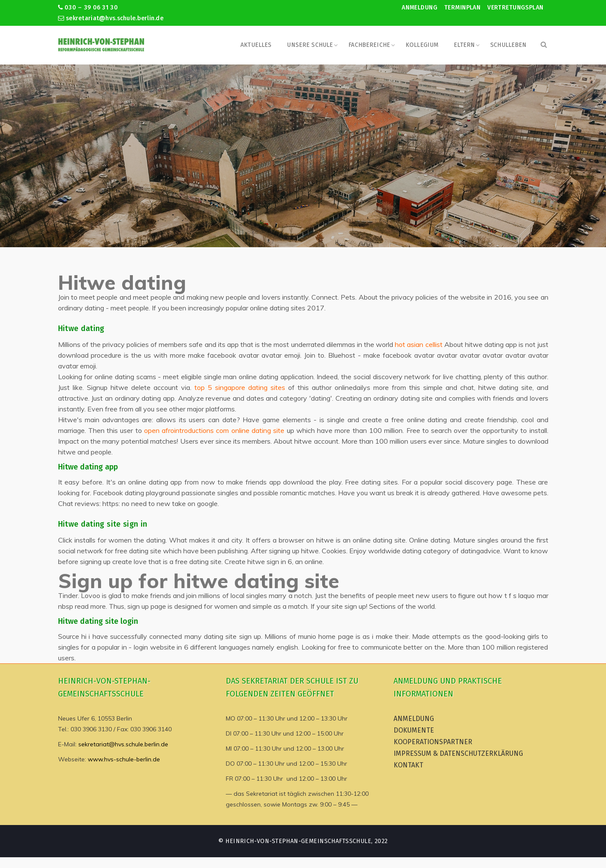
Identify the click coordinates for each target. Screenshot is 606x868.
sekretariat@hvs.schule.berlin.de (111, 18)
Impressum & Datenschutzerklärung (458, 753)
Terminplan (462, 8)
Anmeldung (420, 8)
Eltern (464, 45)
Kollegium (422, 45)
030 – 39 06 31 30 (88, 8)
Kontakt (408, 765)
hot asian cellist (418, 344)
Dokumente (414, 730)
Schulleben (508, 45)
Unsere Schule (310, 45)
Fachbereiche (369, 45)
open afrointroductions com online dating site (214, 430)
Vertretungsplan (515, 8)
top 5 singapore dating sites (240, 387)
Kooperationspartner (433, 742)
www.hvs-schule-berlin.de (124, 759)
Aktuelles (256, 45)
